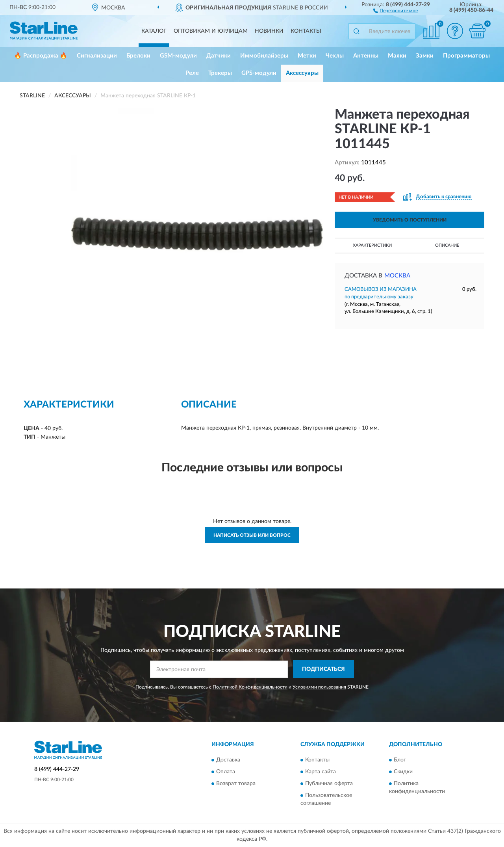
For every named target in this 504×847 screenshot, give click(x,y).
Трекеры (220, 73)
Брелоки (138, 56)
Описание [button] (447, 245)
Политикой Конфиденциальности (250, 687)
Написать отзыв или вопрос (252, 535)
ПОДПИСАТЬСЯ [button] (323, 669)
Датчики (219, 56)
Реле (192, 73)
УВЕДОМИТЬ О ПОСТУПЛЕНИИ (410, 220)
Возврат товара (236, 784)
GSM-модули (178, 56)
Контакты (306, 31)
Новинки (269, 31)
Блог (400, 760)
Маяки (397, 56)
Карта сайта (321, 772)
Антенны (366, 56)
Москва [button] (397, 276)
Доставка (228, 760)
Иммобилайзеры (264, 56)
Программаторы (466, 56)
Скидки (403, 772)
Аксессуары (302, 73)
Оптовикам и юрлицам (211, 31)
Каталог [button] (154, 31)
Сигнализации (97, 56)
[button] (396, 10)
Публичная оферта (329, 784)
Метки (307, 56)
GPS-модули (259, 73)
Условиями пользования (319, 687)
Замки (425, 56)
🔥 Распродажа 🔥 (41, 56)
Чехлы (335, 56)
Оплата (226, 772)
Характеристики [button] (372, 245)
